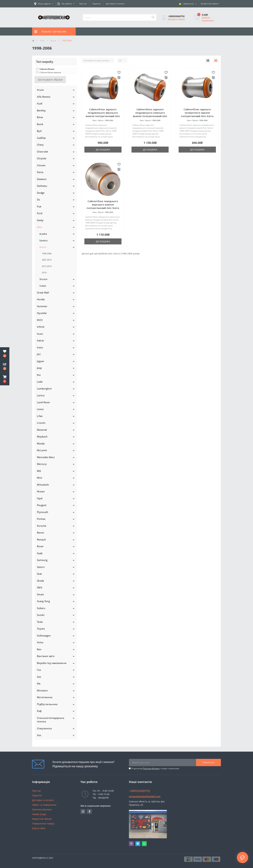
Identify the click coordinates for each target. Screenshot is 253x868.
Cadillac (41, 138)
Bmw (40, 117)
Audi (40, 103)
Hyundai (42, 313)
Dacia (40, 172)
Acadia (43, 234)
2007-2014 (47, 260)
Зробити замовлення (208, 19)
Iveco (40, 347)
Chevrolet (43, 152)
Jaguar (41, 361)
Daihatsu (42, 186)
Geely (40, 220)
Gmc (42, 41)
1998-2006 (47, 253)
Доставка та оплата (115, 4)
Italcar (40, 340)
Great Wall (43, 293)
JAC (39, 354)
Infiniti (41, 327)
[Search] (153, 17)
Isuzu (40, 334)
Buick (40, 124)
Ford (40, 213)
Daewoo (42, 179)
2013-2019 (47, 266)
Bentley (41, 110)
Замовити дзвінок (176, 19)
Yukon (43, 286)
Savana (43, 240)
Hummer (42, 306)
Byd (39, 131)
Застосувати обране (50, 80)
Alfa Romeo (44, 97)
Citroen (41, 165)
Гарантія (96, 4)
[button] (5, 379)
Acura (40, 90)
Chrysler (42, 158)
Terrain (43, 279)
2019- (44, 272)
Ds (38, 200)
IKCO (40, 320)
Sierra (53, 41)
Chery (40, 145)
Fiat (39, 206)
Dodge (41, 193)
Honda (41, 299)
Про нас (83, 4)
